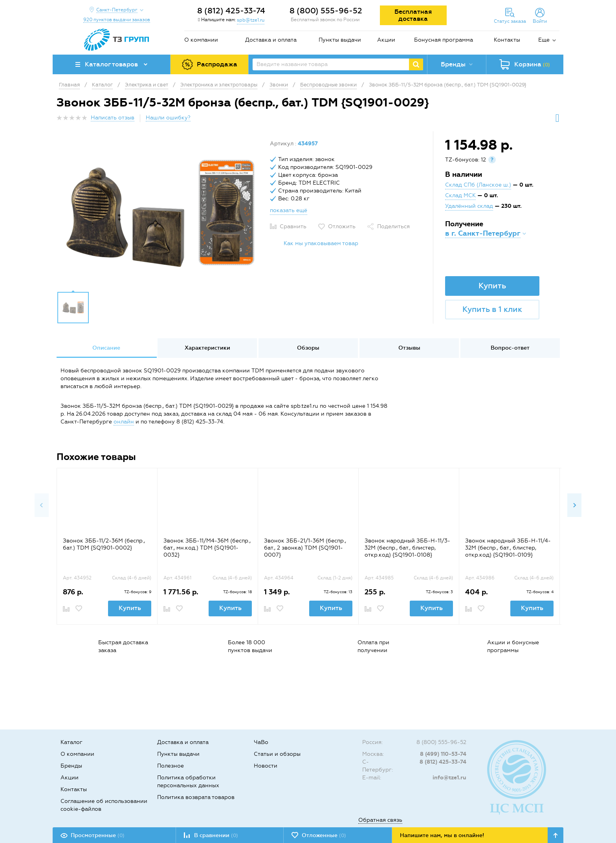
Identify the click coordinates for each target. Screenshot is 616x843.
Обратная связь (380, 820)
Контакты (507, 40)
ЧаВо (261, 742)
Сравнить (293, 226)
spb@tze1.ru (251, 20)
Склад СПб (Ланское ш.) (478, 185)
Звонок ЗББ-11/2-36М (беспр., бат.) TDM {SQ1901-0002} (104, 544)
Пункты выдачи (340, 40)
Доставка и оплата (271, 40)
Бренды (71, 766)
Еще (544, 40)
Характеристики (207, 348)
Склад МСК (460, 195)
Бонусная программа (444, 40)
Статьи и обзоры (277, 754)
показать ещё (289, 210)
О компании (201, 40)
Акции (386, 40)
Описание (106, 348)
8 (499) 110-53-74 (443, 754)
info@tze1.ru (449, 778)
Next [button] (574, 505)
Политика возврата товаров (196, 797)
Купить (492, 286)
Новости (266, 766)
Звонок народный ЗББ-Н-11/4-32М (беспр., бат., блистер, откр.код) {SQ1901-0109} (508, 548)
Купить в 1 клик (492, 309)
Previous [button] (42, 505)
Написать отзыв (113, 118)
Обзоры (308, 348)
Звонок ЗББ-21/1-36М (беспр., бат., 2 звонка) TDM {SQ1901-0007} (305, 548)
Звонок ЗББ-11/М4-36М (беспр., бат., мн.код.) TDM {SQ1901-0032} (207, 548)
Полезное (170, 766)
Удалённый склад (469, 206)
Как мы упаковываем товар (321, 243)
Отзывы (409, 348)
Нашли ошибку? (168, 118)
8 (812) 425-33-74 (231, 11)
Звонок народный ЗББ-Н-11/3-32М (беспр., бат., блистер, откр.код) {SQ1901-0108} (407, 548)
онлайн (124, 422)
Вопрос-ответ (510, 348)
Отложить (342, 226)
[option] (160, 213)
